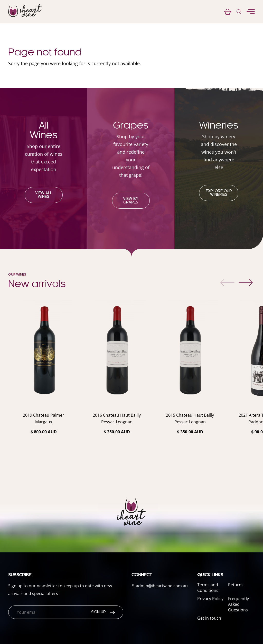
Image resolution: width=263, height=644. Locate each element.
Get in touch (209, 618)
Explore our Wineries (219, 193)
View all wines (44, 195)
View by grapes (131, 201)
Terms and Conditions (208, 588)
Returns (236, 585)
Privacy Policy (210, 599)
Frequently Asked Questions (238, 604)
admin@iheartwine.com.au (162, 586)
